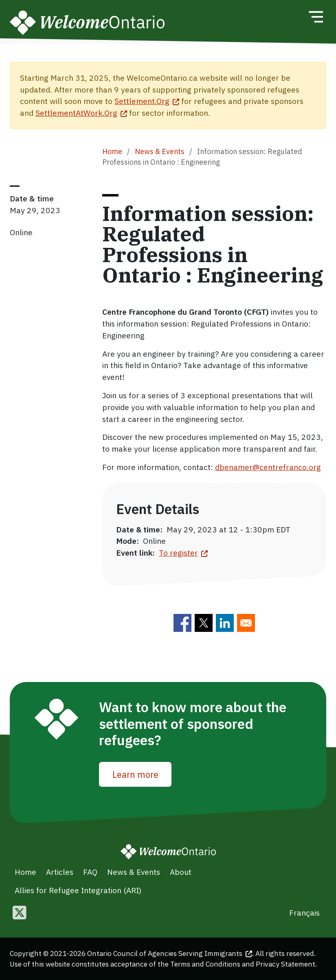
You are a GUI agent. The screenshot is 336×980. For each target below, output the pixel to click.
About (181, 872)
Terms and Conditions (205, 964)
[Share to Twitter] (204, 623)
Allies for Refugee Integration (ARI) (78, 890)
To (183, 553)
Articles (60, 872)
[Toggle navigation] (316, 17)
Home (112, 151)
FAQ (90, 872)
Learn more (135, 775)
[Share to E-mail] (246, 623)
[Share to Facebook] (182, 623)
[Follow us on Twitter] (20, 913)
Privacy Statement (285, 964)
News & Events (160, 151)
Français (304, 913)
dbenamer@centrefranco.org (268, 467)
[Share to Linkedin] (225, 623)
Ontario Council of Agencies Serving (170, 953)
